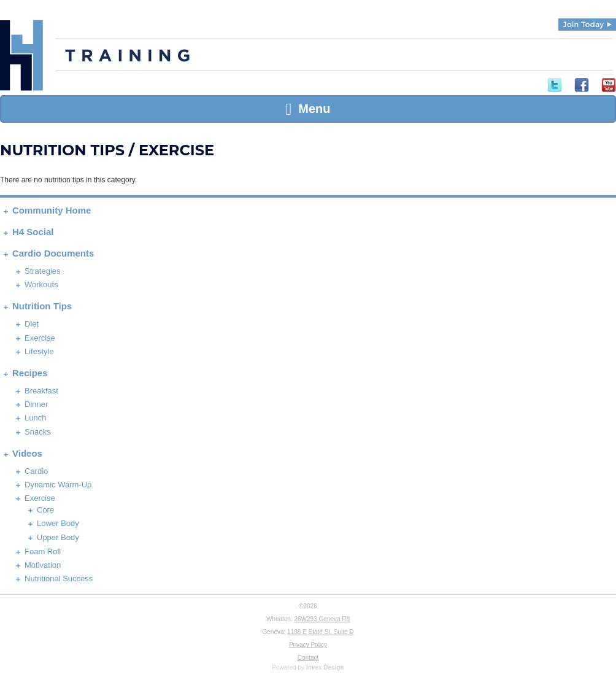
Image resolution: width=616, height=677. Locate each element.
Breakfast (41, 391)
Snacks (38, 432)
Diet (32, 324)
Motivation (43, 565)
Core (45, 510)
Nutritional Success (59, 578)
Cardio (36, 471)
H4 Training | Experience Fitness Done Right (21, 55)
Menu (308, 109)
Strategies (43, 271)
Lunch (35, 418)
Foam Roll (43, 551)
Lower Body (58, 523)
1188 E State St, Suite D (320, 632)
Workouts (41, 284)
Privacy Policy (308, 645)
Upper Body (58, 537)
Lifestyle (39, 351)
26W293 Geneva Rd (322, 619)
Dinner (36, 404)
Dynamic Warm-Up (58, 485)
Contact (308, 658)
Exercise (40, 338)
